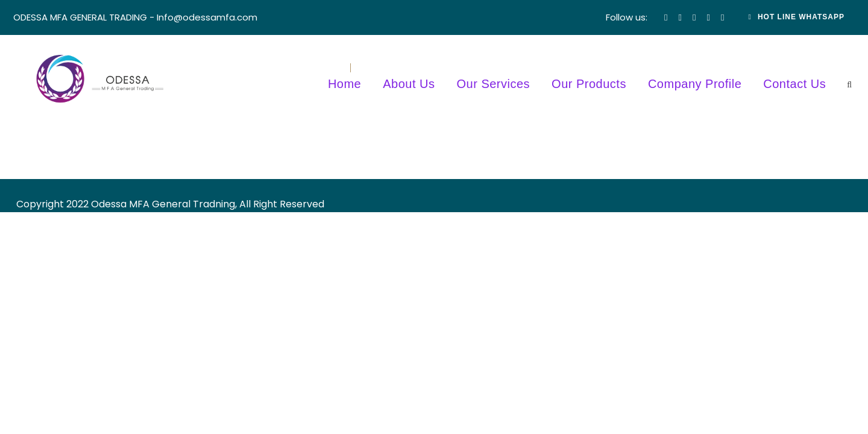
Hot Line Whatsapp (797, 17)
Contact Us (794, 84)
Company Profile (695, 84)
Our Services (494, 84)
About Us (409, 84)
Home (344, 84)
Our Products (589, 84)
